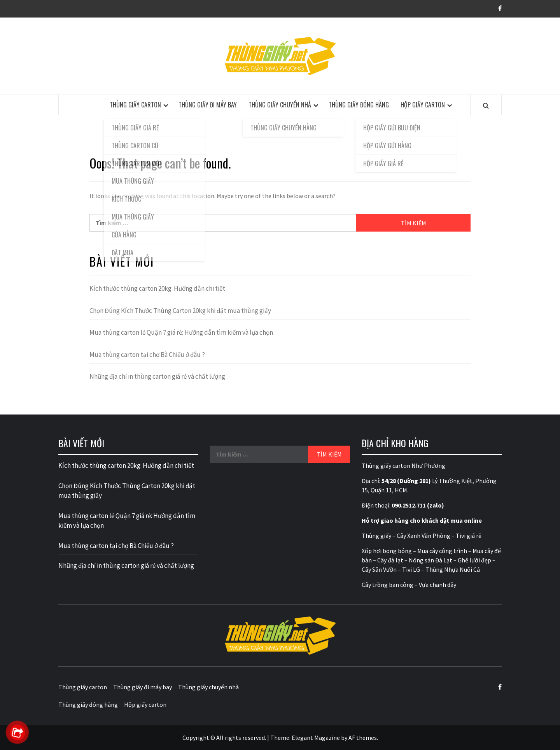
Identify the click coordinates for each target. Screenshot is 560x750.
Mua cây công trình (442, 551)
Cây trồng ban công (388, 585)
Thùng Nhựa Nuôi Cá (453, 569)
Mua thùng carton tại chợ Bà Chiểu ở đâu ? (147, 355)
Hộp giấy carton (423, 105)
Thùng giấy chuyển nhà (280, 105)
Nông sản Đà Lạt (430, 560)
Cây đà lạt (390, 560)
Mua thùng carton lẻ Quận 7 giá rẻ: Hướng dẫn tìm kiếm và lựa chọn (181, 332)
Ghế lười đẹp (474, 560)
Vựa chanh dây (437, 585)
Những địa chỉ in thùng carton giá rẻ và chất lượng (157, 376)
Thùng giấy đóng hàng (359, 105)
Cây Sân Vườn (379, 569)
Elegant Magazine (316, 738)
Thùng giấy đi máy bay (208, 105)
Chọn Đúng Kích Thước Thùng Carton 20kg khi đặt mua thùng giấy (180, 311)
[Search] (486, 105)
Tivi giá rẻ (469, 536)
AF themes (363, 738)
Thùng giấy (376, 536)
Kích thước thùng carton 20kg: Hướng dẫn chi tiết (157, 288)
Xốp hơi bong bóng (387, 551)
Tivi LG (411, 569)
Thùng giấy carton (135, 105)
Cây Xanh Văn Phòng (423, 536)
